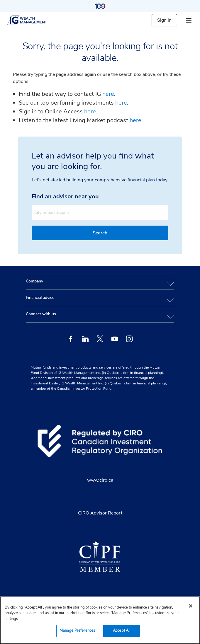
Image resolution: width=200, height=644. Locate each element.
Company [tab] (34, 281)
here (108, 94)
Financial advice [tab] (40, 298)
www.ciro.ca (100, 480)
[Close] (191, 606)
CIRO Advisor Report (100, 513)
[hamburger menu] (189, 20)
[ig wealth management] (32, 20)
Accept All (122, 631)
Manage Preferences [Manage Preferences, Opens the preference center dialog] (77, 631)
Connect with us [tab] (41, 314)
